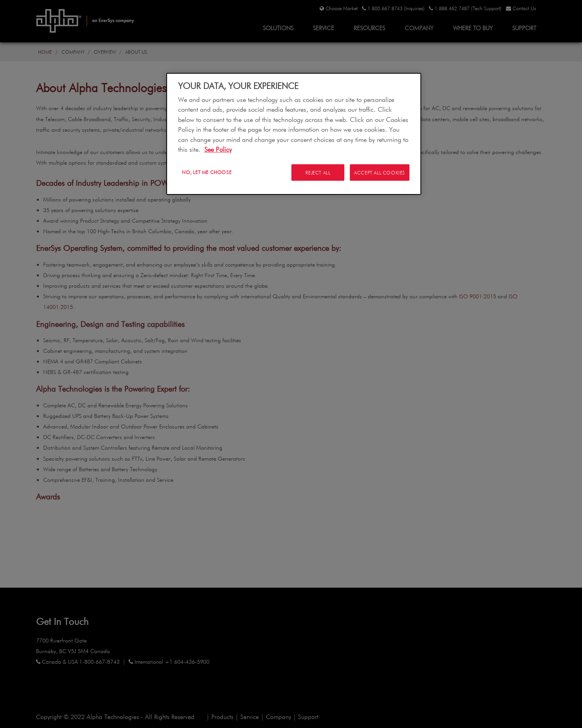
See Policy (218, 149)
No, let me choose (207, 172)
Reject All (317, 172)
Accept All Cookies (380, 172)
